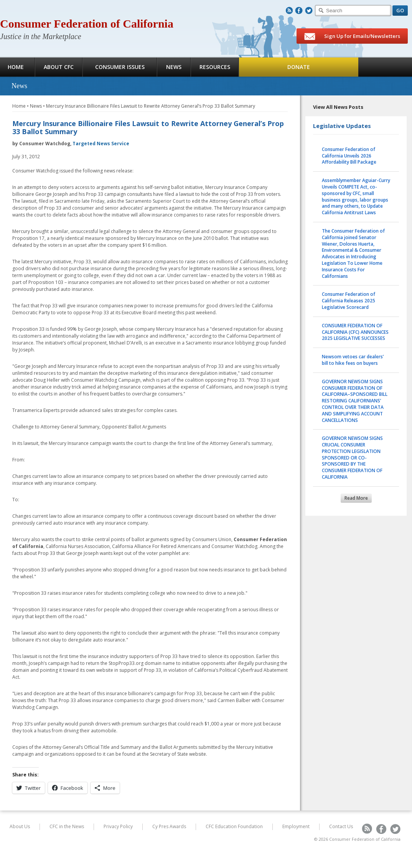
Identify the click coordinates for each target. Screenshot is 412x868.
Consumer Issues (120, 67)
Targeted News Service (101, 144)
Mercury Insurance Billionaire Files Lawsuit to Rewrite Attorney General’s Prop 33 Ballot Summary (151, 106)
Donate (299, 67)
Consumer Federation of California (87, 24)
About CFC (59, 67)
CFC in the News (67, 826)
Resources (215, 67)
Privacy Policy (118, 826)
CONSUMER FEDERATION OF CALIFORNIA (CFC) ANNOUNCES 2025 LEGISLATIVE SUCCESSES (355, 332)
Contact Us (341, 826)
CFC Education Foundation (234, 826)
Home (19, 106)
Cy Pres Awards (169, 826)
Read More (356, 498)
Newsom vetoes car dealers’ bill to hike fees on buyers (353, 360)
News (174, 67)
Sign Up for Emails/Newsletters (352, 36)
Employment (296, 826)
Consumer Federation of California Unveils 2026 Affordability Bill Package (349, 156)
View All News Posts (338, 107)
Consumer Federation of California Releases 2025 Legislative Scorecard (349, 301)
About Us (20, 826)
